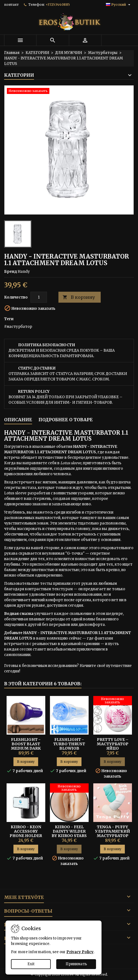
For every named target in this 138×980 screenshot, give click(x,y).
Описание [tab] (18, 420)
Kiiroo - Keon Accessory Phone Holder (26, 831)
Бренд (10, 272)
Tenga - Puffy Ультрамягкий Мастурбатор (113, 831)
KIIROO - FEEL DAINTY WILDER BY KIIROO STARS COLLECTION (69, 833)
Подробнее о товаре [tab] (66, 420)
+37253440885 (58, 5)
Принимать (76, 964)
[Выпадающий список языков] (119, 5)
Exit (31, 964)
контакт (11, 5)
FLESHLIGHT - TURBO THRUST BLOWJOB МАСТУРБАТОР (69, 746)
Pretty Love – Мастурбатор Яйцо (113, 744)
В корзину (79, 297)
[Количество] (39, 297)
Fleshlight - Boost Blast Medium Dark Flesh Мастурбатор (26, 748)
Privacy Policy (80, 952)
